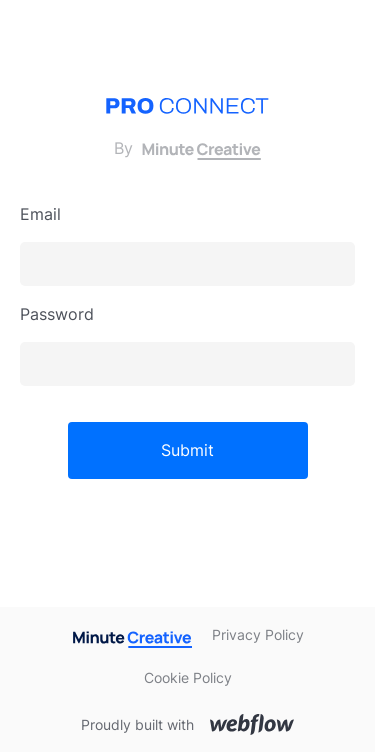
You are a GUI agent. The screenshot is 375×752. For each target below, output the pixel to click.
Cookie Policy (188, 677)
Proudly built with (137, 724)
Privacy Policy (258, 634)
